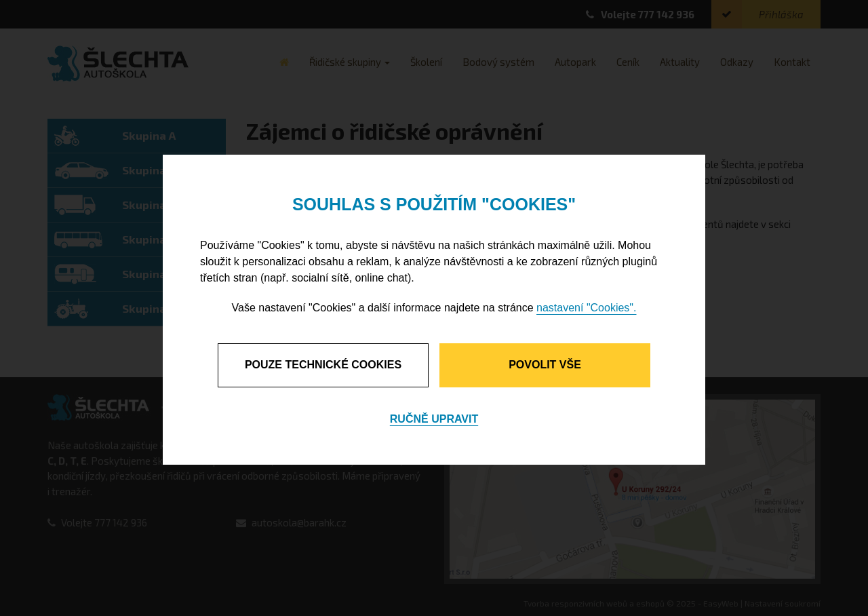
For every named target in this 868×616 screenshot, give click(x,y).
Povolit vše (545, 365)
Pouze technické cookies (323, 365)
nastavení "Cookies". (586, 308)
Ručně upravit (434, 419)
